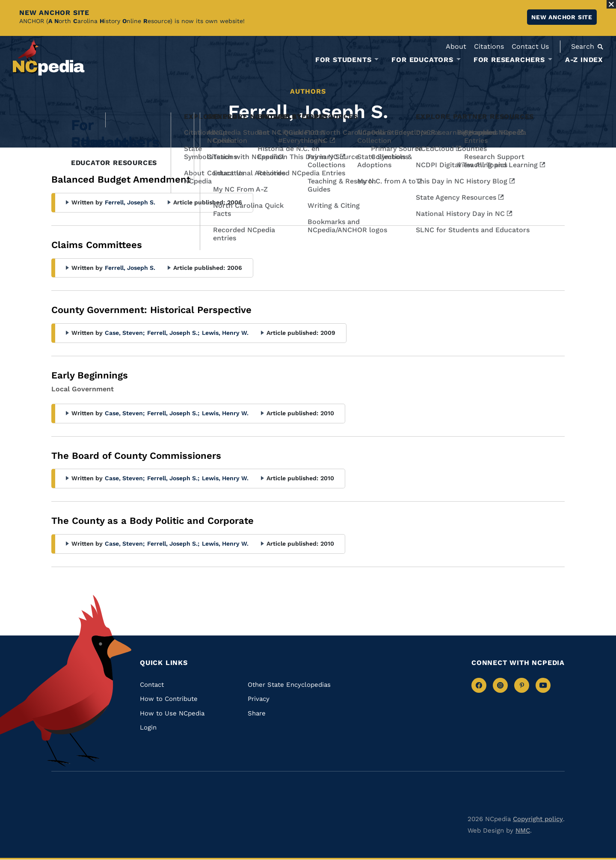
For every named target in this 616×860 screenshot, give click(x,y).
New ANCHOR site (562, 17)
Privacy (259, 699)
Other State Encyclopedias (289, 685)
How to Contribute (169, 699)
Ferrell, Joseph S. (130, 202)
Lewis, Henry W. (225, 333)
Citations (489, 46)
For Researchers (509, 60)
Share (257, 713)
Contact (152, 685)
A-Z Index (584, 60)
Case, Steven (125, 333)
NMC (523, 830)
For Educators (422, 60)
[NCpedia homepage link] (49, 58)
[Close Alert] (611, 4)
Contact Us (530, 46)
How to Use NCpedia (172, 713)
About (456, 46)
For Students (344, 60)
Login (148, 727)
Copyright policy (538, 819)
